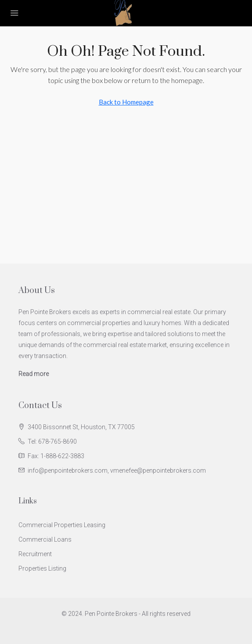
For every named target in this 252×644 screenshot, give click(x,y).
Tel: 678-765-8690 (52, 441)
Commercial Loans (45, 539)
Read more (34, 374)
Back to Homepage (126, 102)
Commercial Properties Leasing (62, 525)
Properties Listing (42, 568)
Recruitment (35, 554)
